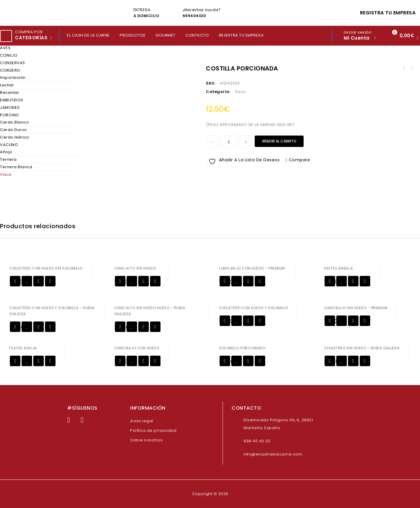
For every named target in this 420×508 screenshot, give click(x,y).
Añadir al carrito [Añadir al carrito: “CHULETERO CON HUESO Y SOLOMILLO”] (225, 321)
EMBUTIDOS (12, 100)
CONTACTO (197, 35)
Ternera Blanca (16, 167)
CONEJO (9, 55)
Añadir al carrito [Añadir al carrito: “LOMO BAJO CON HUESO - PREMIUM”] (225, 281)
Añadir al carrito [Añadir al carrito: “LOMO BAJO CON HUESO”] (120, 361)
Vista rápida (39, 281)
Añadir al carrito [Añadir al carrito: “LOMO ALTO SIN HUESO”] (120, 281)
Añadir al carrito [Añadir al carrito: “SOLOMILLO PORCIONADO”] (225, 361)
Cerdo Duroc (13, 130)
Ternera (8, 159)
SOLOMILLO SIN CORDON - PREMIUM (412, 68)
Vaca (6, 174)
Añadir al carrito (279, 141)
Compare (300, 160)
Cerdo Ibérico (15, 137)
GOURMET (165, 35)
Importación (13, 78)
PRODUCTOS (133, 35)
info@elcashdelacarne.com (273, 454)
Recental (9, 93)
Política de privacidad (153, 430)
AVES (5, 48)
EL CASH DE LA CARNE (88, 35)
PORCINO (10, 115)
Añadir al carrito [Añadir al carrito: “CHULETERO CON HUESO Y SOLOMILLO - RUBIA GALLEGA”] (15, 327)
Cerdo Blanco (14, 122)
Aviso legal (142, 421)
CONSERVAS (13, 63)
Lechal (7, 85)
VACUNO (9, 145)
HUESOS (404, 68)
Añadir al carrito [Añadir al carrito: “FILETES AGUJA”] (15, 361)
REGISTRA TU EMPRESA (388, 13)
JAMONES (10, 108)
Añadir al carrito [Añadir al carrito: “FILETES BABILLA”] (330, 281)
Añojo (6, 152)
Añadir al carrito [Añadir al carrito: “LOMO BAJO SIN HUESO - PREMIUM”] (330, 321)
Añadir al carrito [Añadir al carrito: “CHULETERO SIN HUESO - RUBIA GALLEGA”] (330, 361)
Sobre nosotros (146, 440)
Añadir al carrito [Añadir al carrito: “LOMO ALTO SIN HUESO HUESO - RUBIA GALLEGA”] (120, 327)
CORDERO (10, 70)
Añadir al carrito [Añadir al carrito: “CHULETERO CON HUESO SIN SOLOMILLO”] (15, 281)
